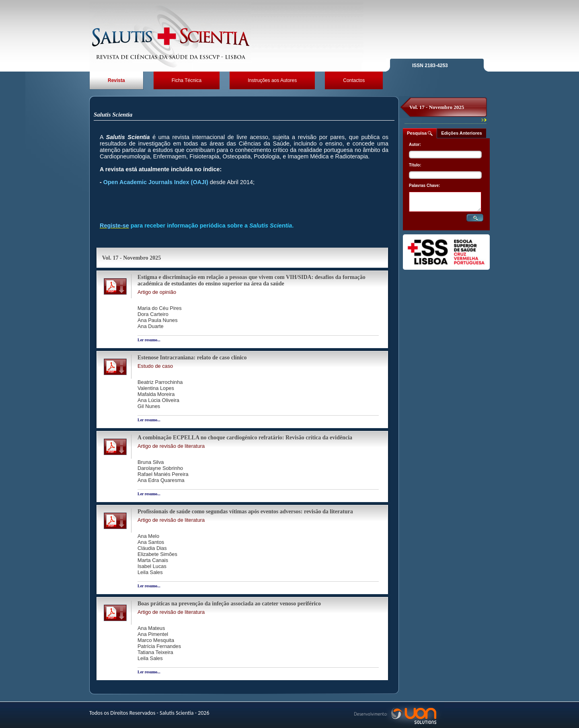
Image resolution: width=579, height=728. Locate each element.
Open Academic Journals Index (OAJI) (156, 182)
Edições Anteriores (462, 133)
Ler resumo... (149, 340)
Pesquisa (420, 133)
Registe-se (114, 226)
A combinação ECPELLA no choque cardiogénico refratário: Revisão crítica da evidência (245, 438)
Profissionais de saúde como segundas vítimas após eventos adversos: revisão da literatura (245, 512)
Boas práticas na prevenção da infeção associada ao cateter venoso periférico (229, 604)
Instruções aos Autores (272, 80)
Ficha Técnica (187, 80)
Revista (116, 80)
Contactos (354, 80)
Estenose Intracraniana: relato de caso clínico (192, 358)
